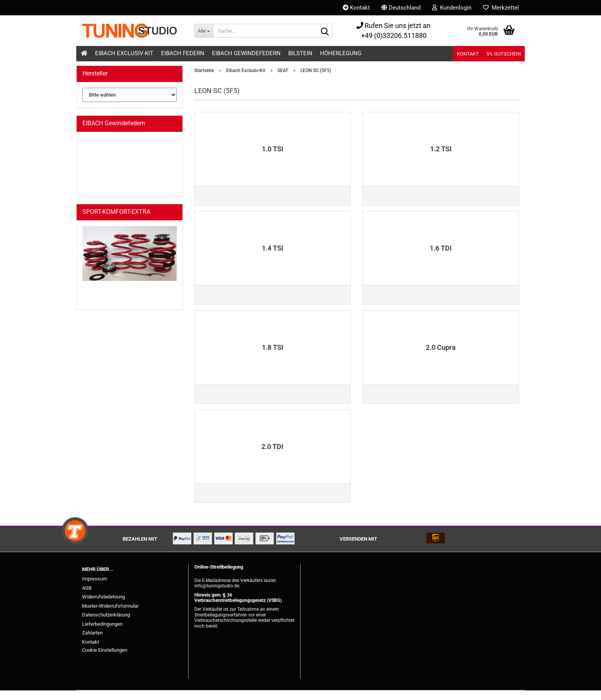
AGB (87, 598)
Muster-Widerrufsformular (110, 616)
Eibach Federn (183, 53)
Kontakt (356, 8)
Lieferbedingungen (102, 634)
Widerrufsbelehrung (103, 606)
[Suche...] (204, 31)
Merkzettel (501, 8)
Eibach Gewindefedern (246, 53)
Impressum (94, 588)
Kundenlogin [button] (452, 8)
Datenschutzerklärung (106, 624)
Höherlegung (341, 53)
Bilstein (300, 53)
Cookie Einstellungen (105, 660)
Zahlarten (92, 642)
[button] (401, 8)
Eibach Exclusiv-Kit (124, 53)
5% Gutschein (504, 54)
